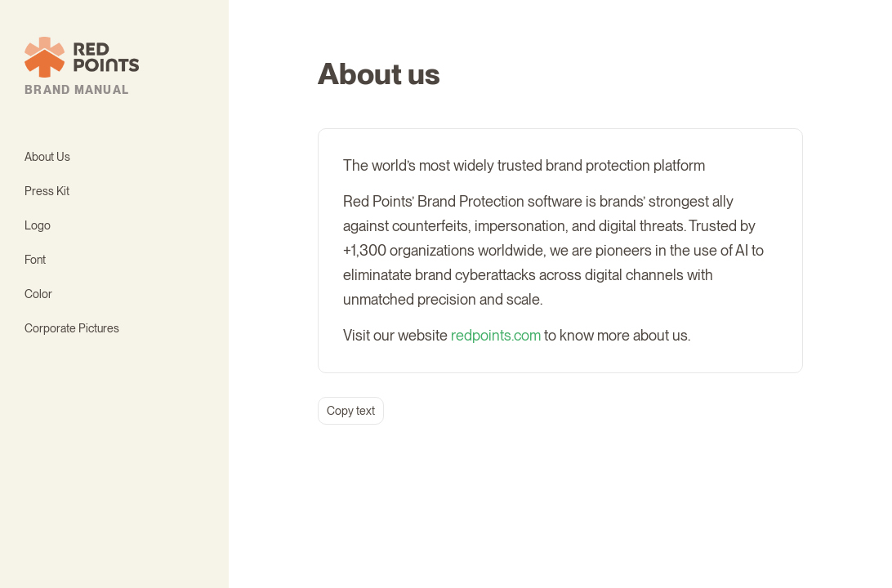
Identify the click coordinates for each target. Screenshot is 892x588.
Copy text (351, 411)
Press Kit (47, 191)
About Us (47, 157)
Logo (38, 225)
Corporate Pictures (72, 328)
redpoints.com (496, 335)
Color (38, 294)
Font (35, 260)
